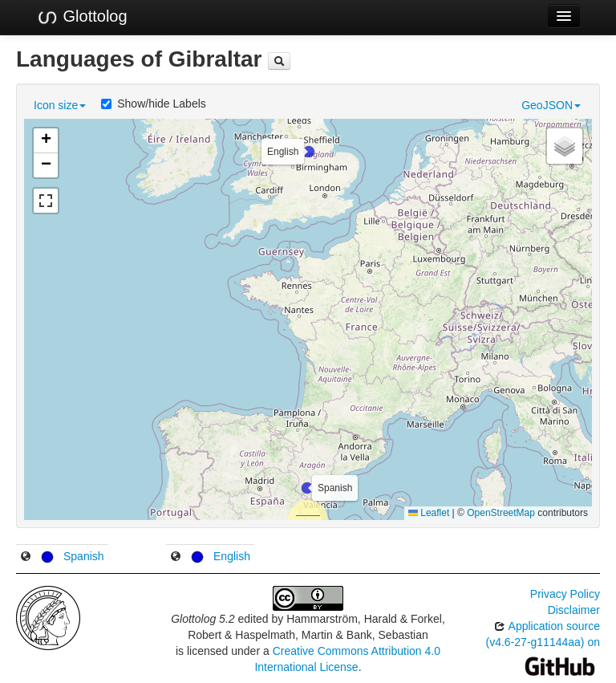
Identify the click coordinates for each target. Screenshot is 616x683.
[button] (307, 488)
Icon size (60, 105)
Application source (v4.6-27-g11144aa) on (543, 646)
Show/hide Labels (154, 104)
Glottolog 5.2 (203, 619)
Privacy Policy (565, 594)
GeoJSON (551, 105)
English (232, 556)
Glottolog (82, 17)
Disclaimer (574, 610)
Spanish (84, 556)
